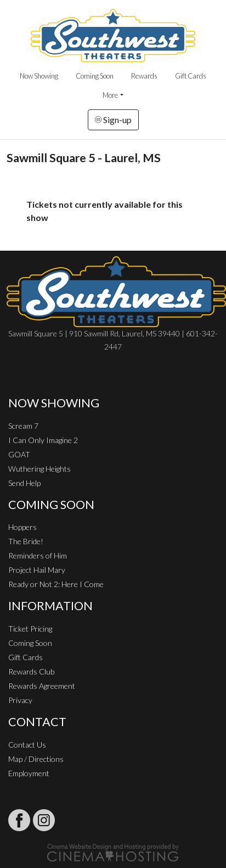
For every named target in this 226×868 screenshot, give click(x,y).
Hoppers (22, 527)
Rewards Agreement (42, 686)
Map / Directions (36, 759)
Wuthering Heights (39, 469)
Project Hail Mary (37, 570)
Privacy (20, 700)
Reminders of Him (38, 555)
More (110, 95)
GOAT (19, 454)
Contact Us (27, 745)
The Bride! (26, 541)
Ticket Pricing (30, 629)
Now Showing (39, 76)
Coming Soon (95, 76)
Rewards (144, 76)
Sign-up (113, 120)
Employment (29, 773)
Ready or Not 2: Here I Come (56, 584)
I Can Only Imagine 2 (43, 440)
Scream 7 (23, 426)
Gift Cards (191, 76)
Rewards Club (31, 671)
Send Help (24, 483)
